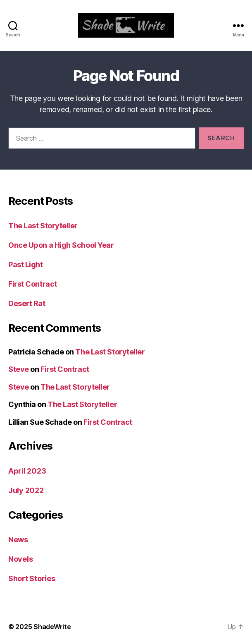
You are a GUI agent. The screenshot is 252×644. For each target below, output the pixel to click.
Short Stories (32, 578)
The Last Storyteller (43, 226)
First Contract (33, 284)
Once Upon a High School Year (61, 245)
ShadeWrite (52, 627)
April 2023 (27, 471)
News (18, 540)
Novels (20, 559)
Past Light (26, 265)
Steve (19, 369)
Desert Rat (27, 303)
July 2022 (26, 490)
